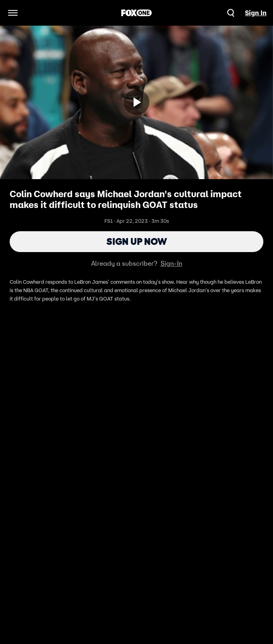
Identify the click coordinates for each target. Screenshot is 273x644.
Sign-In (171, 263)
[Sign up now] (136, 102)
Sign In (256, 13)
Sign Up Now (137, 241)
